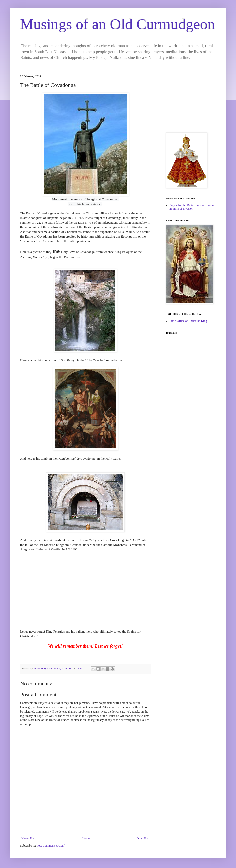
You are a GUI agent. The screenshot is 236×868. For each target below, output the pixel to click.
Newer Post (28, 838)
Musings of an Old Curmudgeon (118, 24)
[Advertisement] (191, 100)
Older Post (143, 838)
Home (86, 838)
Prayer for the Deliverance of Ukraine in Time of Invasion (192, 207)
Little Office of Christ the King (188, 321)
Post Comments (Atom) (51, 846)
